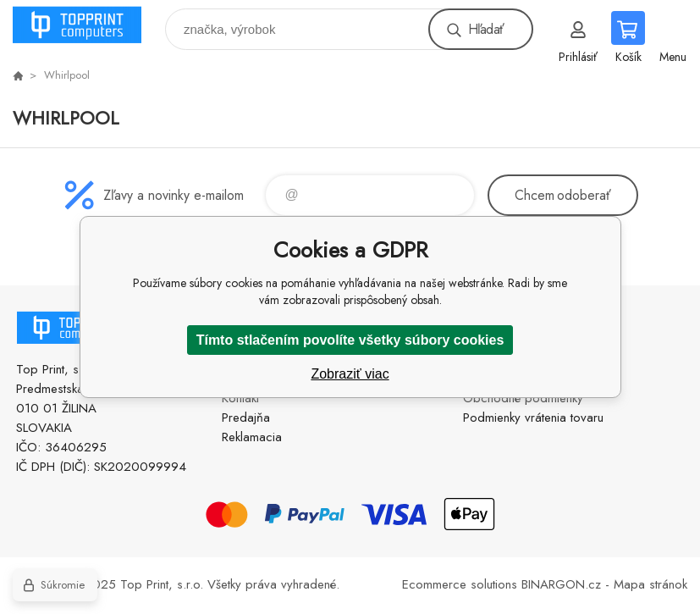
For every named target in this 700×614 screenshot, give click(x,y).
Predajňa (246, 418)
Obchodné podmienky (523, 398)
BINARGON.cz (561, 584)
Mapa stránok (650, 584)
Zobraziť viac (350, 374)
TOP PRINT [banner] (88, 25)
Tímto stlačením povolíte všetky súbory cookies (350, 340)
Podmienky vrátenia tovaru (533, 418)
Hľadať (486, 29)
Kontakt (240, 398)
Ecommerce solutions (460, 584)
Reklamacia (252, 437)
